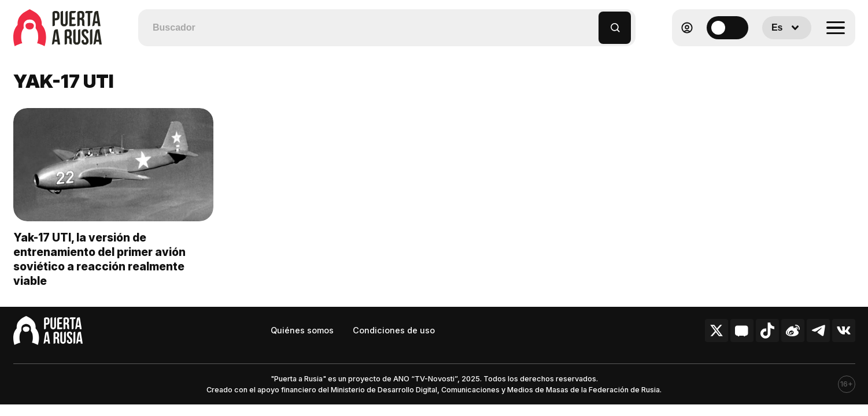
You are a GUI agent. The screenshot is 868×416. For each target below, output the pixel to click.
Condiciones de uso (394, 330)
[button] (590, 22)
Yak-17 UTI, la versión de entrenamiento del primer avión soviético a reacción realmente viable (99, 259)
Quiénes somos (302, 330)
